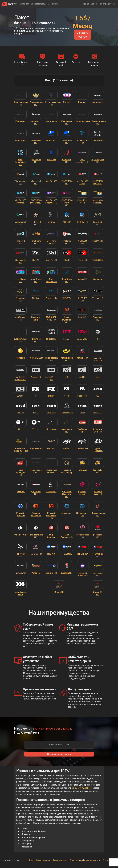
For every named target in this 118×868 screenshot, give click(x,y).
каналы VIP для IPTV (82, 788)
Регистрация (105, 4)
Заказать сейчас (83, 35)
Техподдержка (60, 860)
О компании (109, 860)
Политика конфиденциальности (85, 860)
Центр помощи (43, 860)
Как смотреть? (38, 4)
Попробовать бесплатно (59, 754)
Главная (25, 4)
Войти (94, 4)
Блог (31, 860)
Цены (86, 4)
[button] (114, 4)
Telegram (53, 4)
